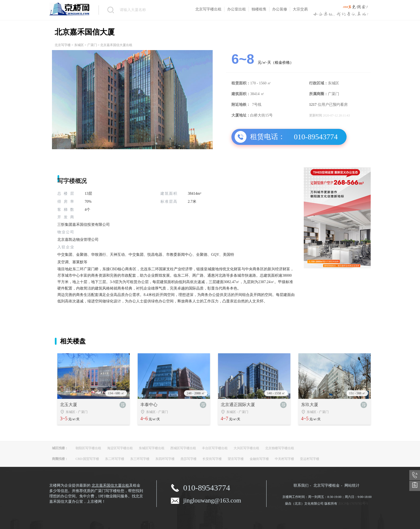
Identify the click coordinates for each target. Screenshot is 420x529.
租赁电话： (268, 137)
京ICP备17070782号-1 (353, 504)
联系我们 (301, 485)
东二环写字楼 (115, 459)
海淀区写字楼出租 (120, 448)
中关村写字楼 (284, 459)
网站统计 (352, 485)
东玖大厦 (310, 405)
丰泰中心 (149, 405)
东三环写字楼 (140, 459)
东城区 (79, 45)
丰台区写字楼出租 (215, 448)
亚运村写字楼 (310, 459)
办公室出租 (237, 9)
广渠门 (92, 45)
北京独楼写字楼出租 (280, 448)
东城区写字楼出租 (152, 448)
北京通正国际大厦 (238, 405)
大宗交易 (300, 9)
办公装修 (280, 9)
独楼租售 (259, 9)
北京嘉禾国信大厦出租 (110, 485)
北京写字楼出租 (208, 9)
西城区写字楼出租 (183, 448)
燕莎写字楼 (189, 459)
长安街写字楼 (212, 459)
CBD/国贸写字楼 (87, 459)
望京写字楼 (236, 459)
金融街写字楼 (259, 459)
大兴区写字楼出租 (246, 448)
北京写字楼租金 (327, 485)
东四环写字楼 (165, 459)
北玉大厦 (69, 405)
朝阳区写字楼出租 (88, 448)
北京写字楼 (63, 45)
